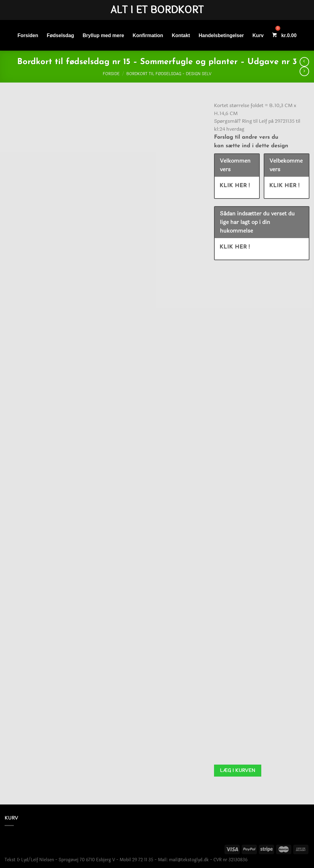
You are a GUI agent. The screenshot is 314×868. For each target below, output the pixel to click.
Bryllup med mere (103, 35)
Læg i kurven (238, 770)
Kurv (258, 35)
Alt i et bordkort (157, 10)
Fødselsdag (61, 35)
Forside (111, 74)
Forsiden (28, 35)
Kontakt (181, 35)
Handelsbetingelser (221, 35)
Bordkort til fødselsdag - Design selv (169, 74)
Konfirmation (148, 35)
